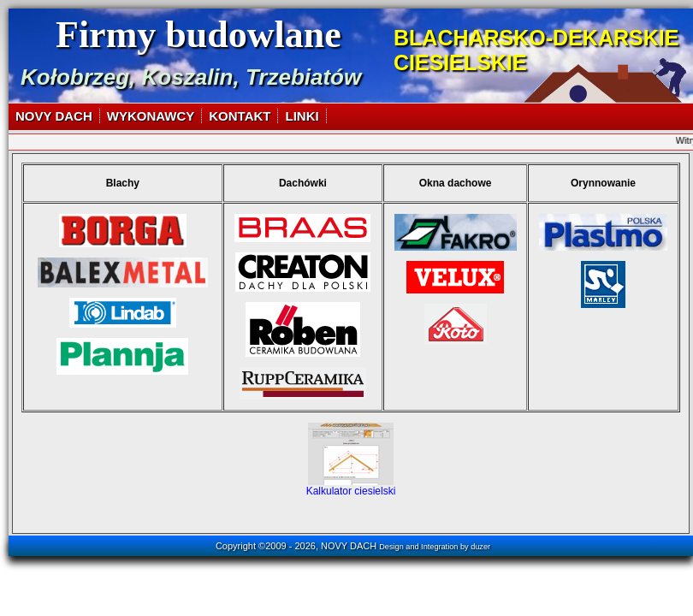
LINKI (302, 116)
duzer (480, 547)
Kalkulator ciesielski (351, 486)
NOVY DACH (54, 116)
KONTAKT (240, 116)
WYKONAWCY (151, 116)
